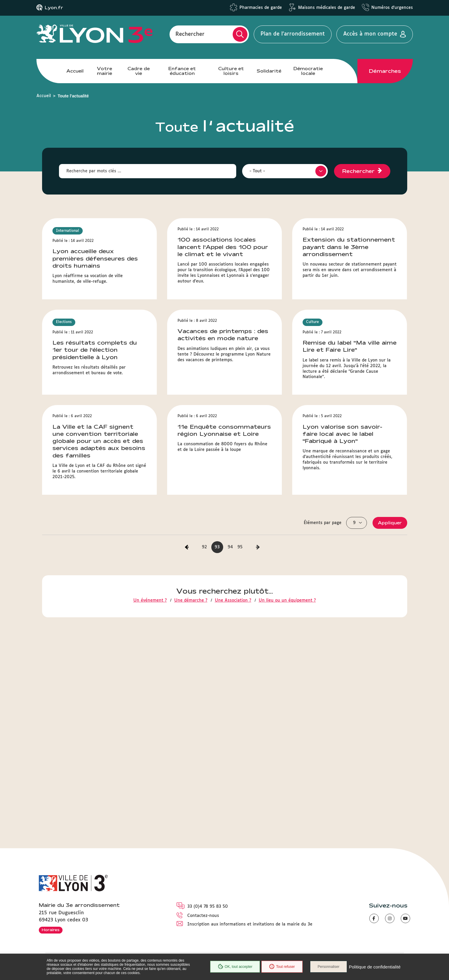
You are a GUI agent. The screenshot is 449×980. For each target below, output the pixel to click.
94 (230, 739)
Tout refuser (282, 967)
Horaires (51, 930)
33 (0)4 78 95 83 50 (208, 907)
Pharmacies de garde (261, 8)
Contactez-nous (203, 916)
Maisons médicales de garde (327, 8)
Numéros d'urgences (392, 8)
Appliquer (390, 715)
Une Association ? (233, 793)
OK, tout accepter (235, 967)
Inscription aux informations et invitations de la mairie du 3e (250, 924)
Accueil (75, 71)
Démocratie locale (308, 71)
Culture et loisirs (231, 71)
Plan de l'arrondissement (293, 34)
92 (204, 739)
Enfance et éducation (182, 71)
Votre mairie (104, 71)
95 (240, 739)
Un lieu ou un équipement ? (287, 793)
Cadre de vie (139, 71)
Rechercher (190, 34)
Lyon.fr (54, 8)
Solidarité (269, 71)
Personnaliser (329, 967)
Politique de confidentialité (375, 967)
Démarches (385, 71)
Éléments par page (323, 715)
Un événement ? (150, 793)
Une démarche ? (191, 793)
